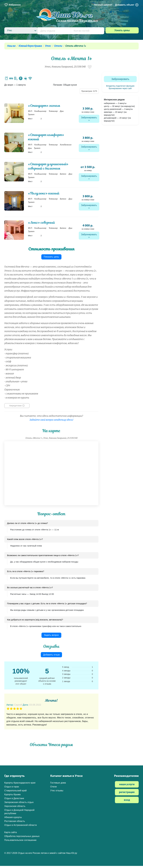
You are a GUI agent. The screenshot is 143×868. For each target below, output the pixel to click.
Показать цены (51, 259)
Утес (48, 46)
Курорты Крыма (12, 797)
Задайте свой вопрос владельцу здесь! (51, 422)
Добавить (127, 5)
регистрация (127, 794)
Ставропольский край (16, 793)
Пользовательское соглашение (20, 842)
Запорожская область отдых (19, 804)
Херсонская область (15, 808)
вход (127, 802)
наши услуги (127, 787)
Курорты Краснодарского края (20, 785)
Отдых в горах (12, 789)
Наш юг (11, 46)
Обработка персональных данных (22, 838)
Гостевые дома (58, 785)
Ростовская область (15, 823)
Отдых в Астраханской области (21, 827)
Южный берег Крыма (30, 46)
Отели (58, 46)
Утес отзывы (57, 793)
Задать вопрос (51, 637)
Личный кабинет (103, 5)
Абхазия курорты (13, 819)
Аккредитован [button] (16, 408)
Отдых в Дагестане (14, 800)
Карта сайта (11, 834)
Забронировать (89, 118)
